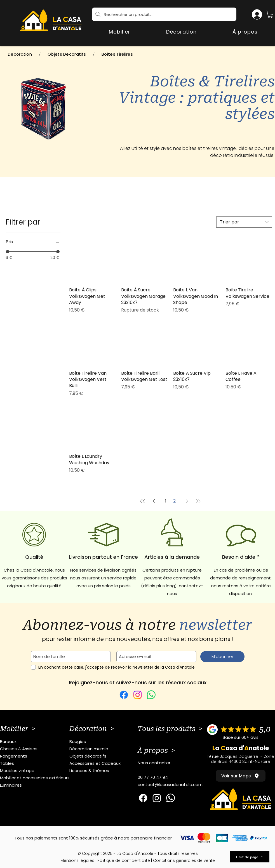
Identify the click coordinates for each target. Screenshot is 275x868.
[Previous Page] (154, 501)
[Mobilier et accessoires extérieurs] (37, 778)
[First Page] (143, 501)
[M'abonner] (222, 657)
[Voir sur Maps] (241, 776)
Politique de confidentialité (124, 860)
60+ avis (250, 737)
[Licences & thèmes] (107, 771)
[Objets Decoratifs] (67, 54)
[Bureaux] (37, 742)
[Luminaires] (37, 785)
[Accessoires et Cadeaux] (107, 763)
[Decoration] (20, 54)
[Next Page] (187, 501)
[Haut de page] (250, 857)
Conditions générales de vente (184, 860)
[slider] (8, 252)
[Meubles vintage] (37, 771)
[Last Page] (198, 501)
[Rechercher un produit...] (164, 14)
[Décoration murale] (107, 749)
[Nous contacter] (175, 763)
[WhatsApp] (151, 695)
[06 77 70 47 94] (175, 777)
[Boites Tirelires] (117, 54)
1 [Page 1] (166, 501)
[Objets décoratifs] (107, 756)
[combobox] (244, 222)
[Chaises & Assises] (37, 749)
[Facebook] (124, 695)
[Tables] (37, 763)
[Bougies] (107, 742)
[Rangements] (37, 756)
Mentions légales (77, 860)
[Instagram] (137, 695)
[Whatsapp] (171, 798)
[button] (270, 14)
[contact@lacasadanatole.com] (175, 785)
